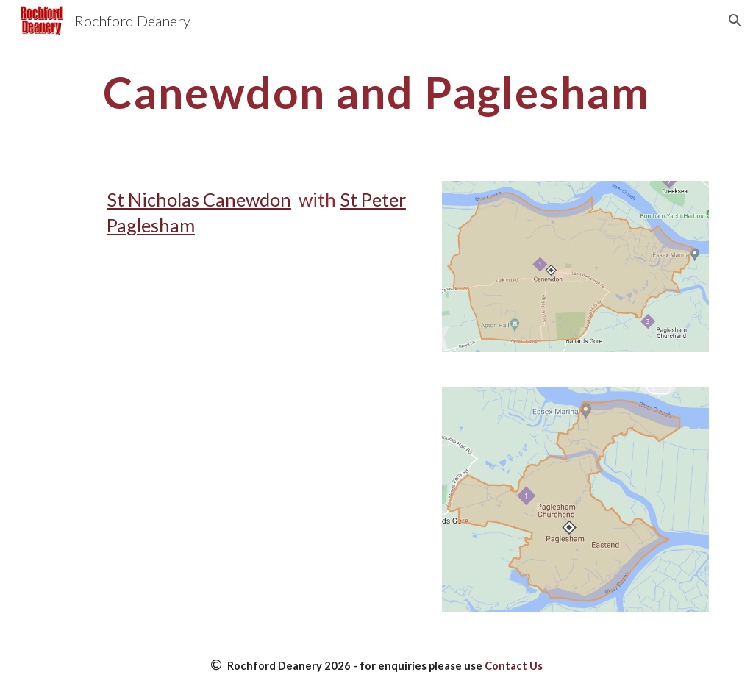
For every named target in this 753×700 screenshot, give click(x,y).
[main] (377, 92)
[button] (735, 21)
